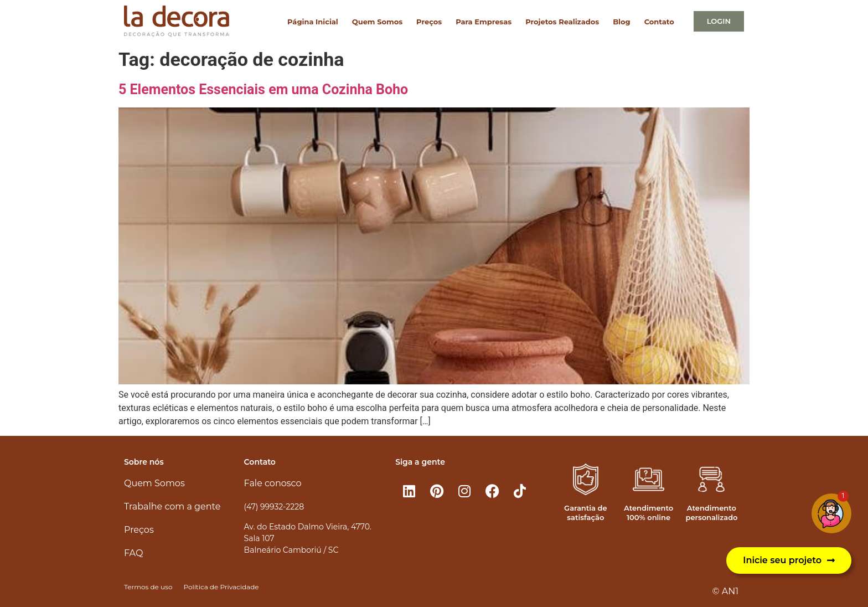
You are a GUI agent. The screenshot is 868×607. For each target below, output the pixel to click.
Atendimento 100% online (649, 513)
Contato (659, 22)
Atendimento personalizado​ (711, 513)
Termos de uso (148, 587)
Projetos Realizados (562, 22)
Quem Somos (377, 22)
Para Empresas (484, 22)
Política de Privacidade (221, 587)
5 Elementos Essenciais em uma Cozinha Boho (263, 89)
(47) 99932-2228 (274, 507)
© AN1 (725, 591)
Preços (429, 22)
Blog (621, 22)
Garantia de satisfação (585, 513)
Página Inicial (313, 22)
